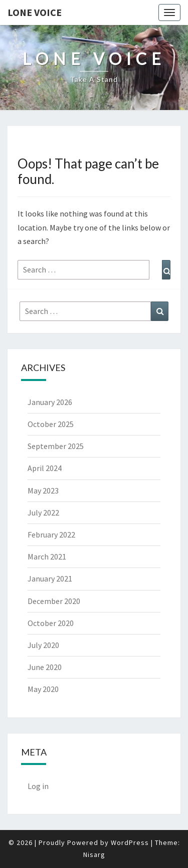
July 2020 (43, 645)
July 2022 (43, 512)
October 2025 (51, 424)
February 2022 (51, 534)
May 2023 (43, 490)
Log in (38, 786)
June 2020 (45, 667)
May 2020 (43, 689)
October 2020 (51, 623)
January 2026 (50, 402)
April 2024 (45, 468)
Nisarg (94, 854)
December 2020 (54, 601)
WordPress (130, 842)
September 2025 (56, 446)
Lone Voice (35, 12)
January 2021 (50, 578)
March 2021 (47, 556)
